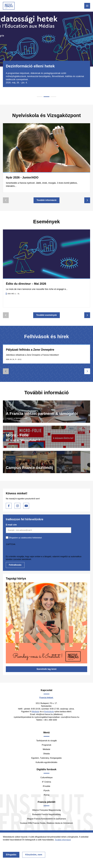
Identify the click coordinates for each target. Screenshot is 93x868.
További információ (47, 200)
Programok (46, 745)
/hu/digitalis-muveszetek (46, 437)
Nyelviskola (49, 712)
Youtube (26, 506)
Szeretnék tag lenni (46, 669)
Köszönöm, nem (34, 855)
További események (46, 315)
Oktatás (46, 754)
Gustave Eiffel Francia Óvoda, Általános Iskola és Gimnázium (46, 823)
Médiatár (35, 712)
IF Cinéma (46, 782)
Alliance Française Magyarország (47, 810)
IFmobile (46, 786)
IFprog (46, 795)
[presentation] (24, 550)
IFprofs (46, 791)
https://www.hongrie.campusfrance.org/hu (46, 462)
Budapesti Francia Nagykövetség (47, 814)
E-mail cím (11, 525)
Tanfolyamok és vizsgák (47, 741)
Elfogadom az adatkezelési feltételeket (25, 538)
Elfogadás (11, 855)
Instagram (17, 506)
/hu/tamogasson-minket (46, 412)
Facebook (9, 506)
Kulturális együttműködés (47, 762)
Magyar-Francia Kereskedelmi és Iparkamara (46, 819)
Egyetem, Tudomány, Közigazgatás (47, 758)
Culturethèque (47, 778)
